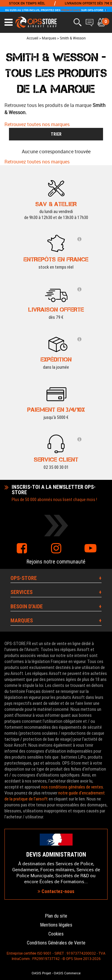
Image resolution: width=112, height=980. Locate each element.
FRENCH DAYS (71, 10)
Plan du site (56, 916)
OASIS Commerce (67, 973)
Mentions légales (56, 925)
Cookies (56, 934)
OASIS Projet (41, 973)
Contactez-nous (56, 891)
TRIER (56, 134)
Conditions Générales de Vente (56, 943)
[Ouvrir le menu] (9, 22)
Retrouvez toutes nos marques (37, 124)
